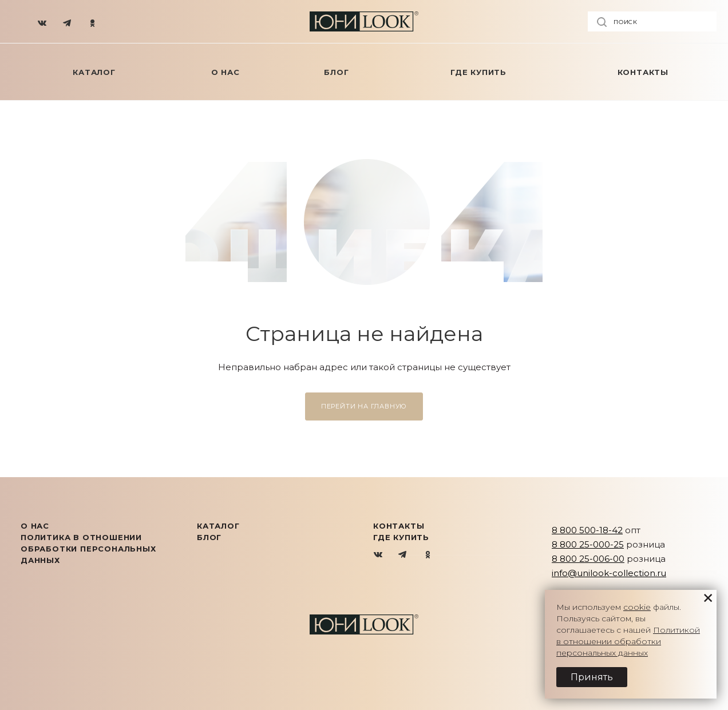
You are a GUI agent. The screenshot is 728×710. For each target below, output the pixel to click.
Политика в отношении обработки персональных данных (88, 549)
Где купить (401, 537)
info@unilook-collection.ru (609, 573)
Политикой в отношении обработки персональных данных (628, 641)
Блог (209, 537)
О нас (35, 526)
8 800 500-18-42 (587, 530)
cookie (637, 607)
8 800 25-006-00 (588, 559)
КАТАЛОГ (218, 526)
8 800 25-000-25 (588, 544)
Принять (592, 677)
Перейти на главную (364, 406)
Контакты (399, 526)
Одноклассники (428, 555)
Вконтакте (379, 555)
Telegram (403, 555)
